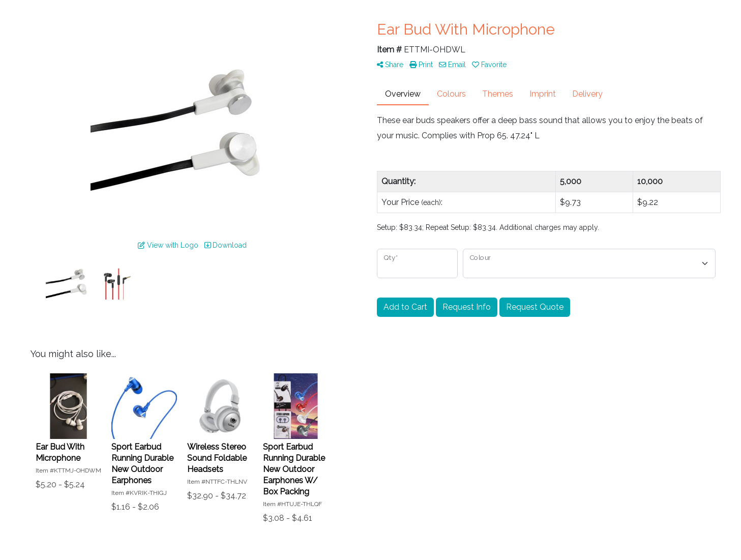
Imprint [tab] (543, 94)
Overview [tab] (403, 94)
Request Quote (535, 307)
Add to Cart (405, 307)
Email (452, 65)
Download (226, 245)
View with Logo (168, 245)
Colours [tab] (451, 94)
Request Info (467, 307)
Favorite (489, 65)
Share (390, 65)
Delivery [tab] (587, 94)
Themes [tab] (498, 94)
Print (421, 65)
